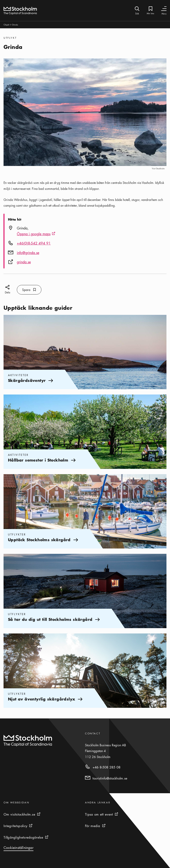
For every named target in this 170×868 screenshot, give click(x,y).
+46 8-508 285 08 (106, 767)
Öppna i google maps (36, 234)
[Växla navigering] (164, 9)
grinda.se (24, 262)
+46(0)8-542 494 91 (34, 243)
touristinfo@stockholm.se (110, 778)
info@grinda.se (28, 253)
